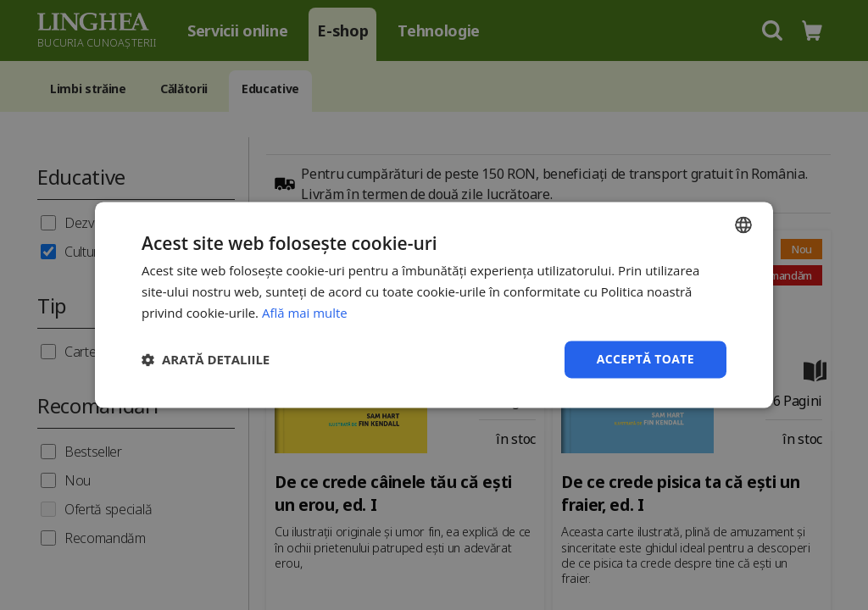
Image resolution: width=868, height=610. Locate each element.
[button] (206, 359)
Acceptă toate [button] (645, 359)
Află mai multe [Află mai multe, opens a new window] (305, 313)
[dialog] (434, 305)
